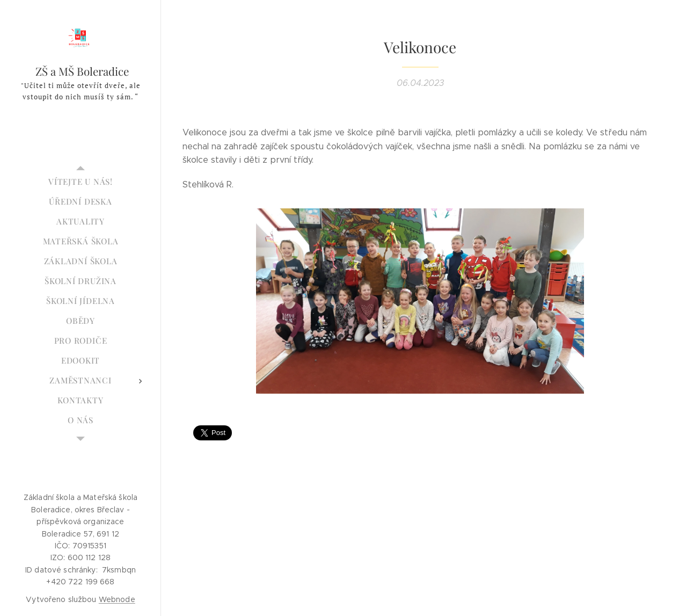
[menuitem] (81, 182)
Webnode (117, 599)
